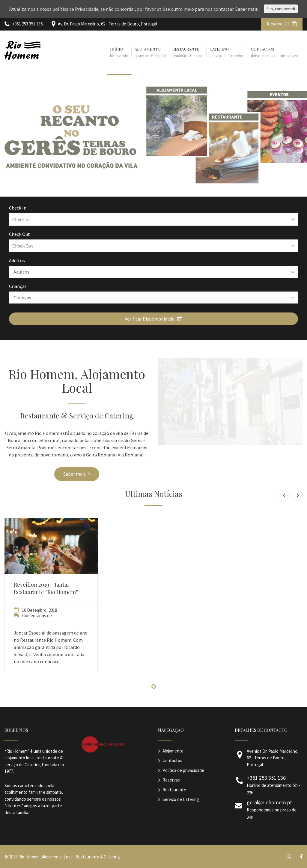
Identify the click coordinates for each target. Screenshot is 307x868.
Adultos (17, 260)
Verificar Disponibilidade (153, 319)
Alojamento (173, 751)
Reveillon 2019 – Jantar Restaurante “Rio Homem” (46, 588)
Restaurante (174, 790)
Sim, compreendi (281, 9)
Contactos (172, 760)
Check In (18, 208)
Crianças (18, 286)
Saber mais (77, 474)
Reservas (171, 780)
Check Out (19, 234)
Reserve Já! (282, 24)
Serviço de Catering (181, 799)
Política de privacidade (183, 770)
